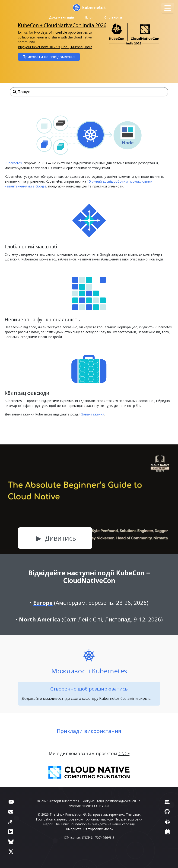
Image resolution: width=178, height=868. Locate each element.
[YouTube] (11, 802)
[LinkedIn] (11, 832)
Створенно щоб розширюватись (89, 689)
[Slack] (167, 822)
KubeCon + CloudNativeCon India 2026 (62, 25)
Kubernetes (13, 163)
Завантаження (93, 414)
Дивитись (60, 538)
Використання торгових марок (89, 829)
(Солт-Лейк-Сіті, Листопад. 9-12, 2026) (91, 619)
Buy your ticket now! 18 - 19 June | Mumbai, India (55, 47)
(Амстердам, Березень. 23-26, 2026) (91, 603)
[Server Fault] (10, 822)
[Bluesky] (11, 842)
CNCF (124, 753)
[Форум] (11, 812)
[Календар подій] (167, 832)
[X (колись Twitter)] (11, 852)
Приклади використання (89, 731)
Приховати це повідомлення (49, 57)
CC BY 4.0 (101, 806)
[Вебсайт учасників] (167, 802)
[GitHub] (167, 812)
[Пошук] (89, 92)
